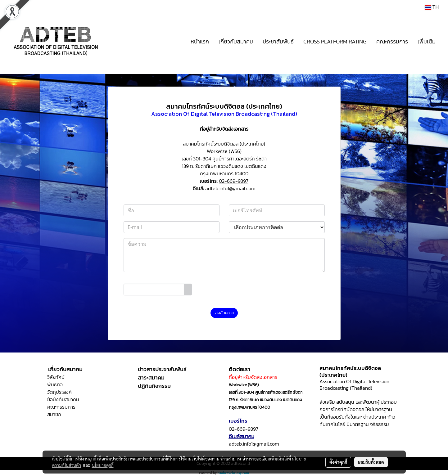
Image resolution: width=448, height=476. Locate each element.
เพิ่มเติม (427, 41)
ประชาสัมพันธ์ (278, 41)
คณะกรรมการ (392, 41)
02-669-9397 (234, 181)
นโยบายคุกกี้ (103, 465)
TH (432, 7)
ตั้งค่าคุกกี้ (338, 462)
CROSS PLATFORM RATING (335, 41)
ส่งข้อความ (224, 313)
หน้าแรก (200, 41)
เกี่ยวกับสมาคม (236, 41)
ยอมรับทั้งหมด (371, 462)
